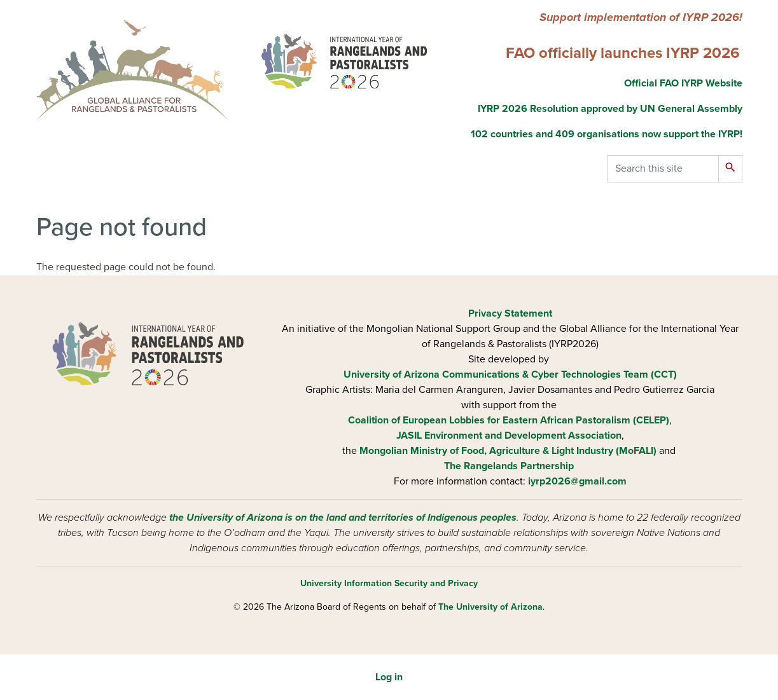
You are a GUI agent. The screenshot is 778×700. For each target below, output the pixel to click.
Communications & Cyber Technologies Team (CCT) (559, 374)
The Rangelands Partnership (509, 466)
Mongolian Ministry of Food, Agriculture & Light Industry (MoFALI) (508, 451)
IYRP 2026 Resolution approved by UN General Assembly (610, 109)
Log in (389, 677)
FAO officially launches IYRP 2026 (623, 53)
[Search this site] (663, 169)
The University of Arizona (490, 607)
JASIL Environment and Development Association (509, 436)
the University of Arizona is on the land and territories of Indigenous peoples (343, 518)
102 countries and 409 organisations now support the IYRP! (607, 134)
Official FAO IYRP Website (682, 83)
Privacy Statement (510, 313)
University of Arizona (392, 374)
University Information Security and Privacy (389, 583)
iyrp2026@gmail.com (577, 481)
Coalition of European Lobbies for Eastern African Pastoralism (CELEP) (509, 420)
